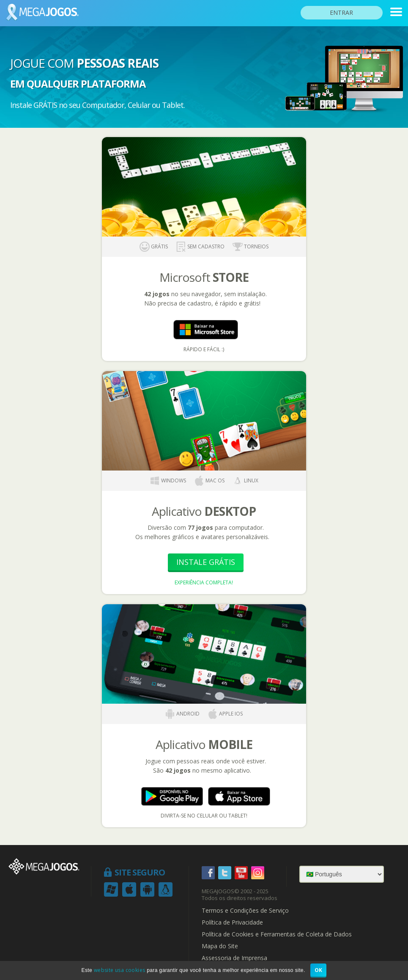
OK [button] (319, 970)
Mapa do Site (220, 946)
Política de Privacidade (232, 922)
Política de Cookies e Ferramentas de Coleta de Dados (277, 934)
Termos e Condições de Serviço (245, 911)
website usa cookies (120, 970)
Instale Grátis (206, 562)
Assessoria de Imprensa (234, 958)
